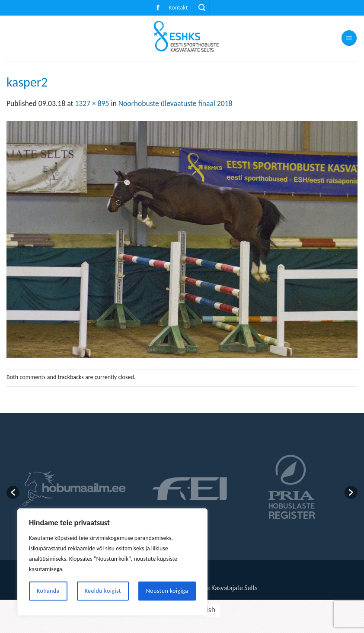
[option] (74, 488)
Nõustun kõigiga (167, 591)
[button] (202, 8)
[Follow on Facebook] (158, 8)
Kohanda (48, 591)
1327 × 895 (92, 103)
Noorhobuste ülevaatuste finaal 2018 (176, 103)
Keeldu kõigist (103, 591)
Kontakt (178, 8)
